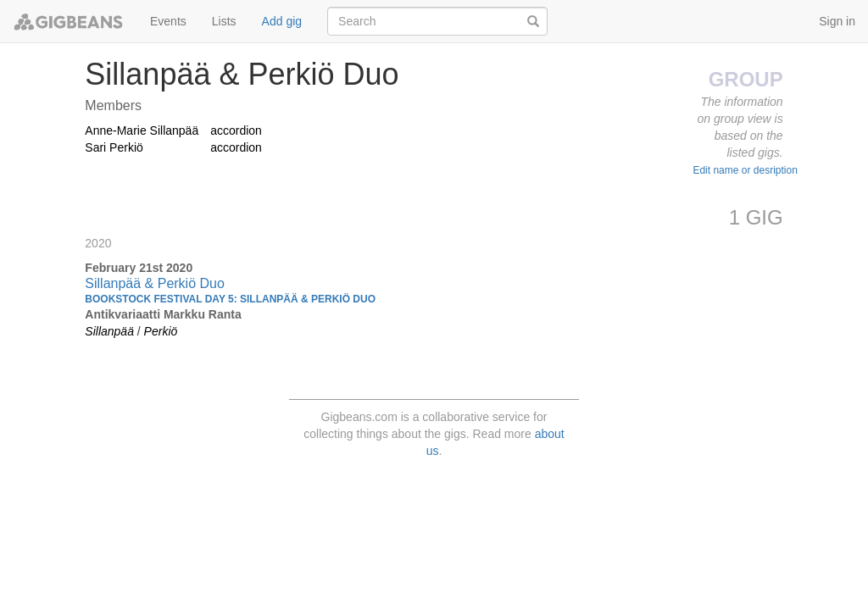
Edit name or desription (745, 170)
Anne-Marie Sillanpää (142, 130)
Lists (224, 21)
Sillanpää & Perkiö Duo (155, 283)
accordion (236, 130)
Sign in (837, 21)
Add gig (282, 21)
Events (168, 21)
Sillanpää (109, 331)
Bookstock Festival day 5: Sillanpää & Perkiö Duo (230, 299)
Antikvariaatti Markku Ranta (163, 314)
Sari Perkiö (114, 147)
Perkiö (161, 331)
